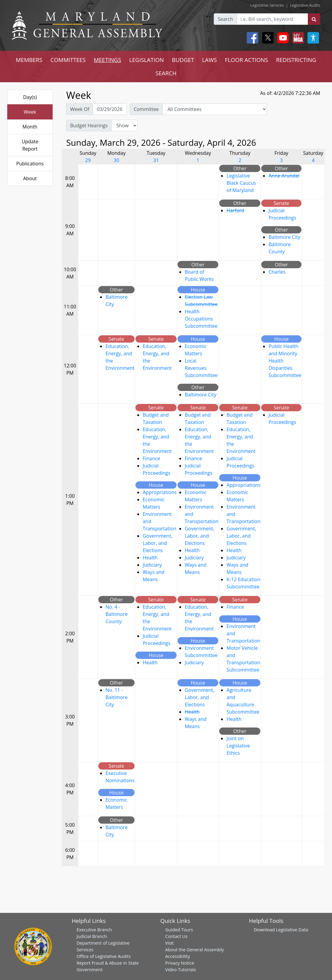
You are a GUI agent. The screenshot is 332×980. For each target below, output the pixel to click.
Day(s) (30, 97)
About (30, 178)
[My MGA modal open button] (297, 38)
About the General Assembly (194, 949)
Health (150, 558)
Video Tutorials (181, 969)
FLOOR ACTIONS (247, 60)
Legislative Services (267, 5)
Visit (169, 943)
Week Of (80, 109)
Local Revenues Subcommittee (201, 368)
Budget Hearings (89, 125)
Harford (235, 210)
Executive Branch (94, 930)
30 (116, 160)
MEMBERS (29, 60)
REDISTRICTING (296, 60)
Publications (30, 164)
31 (156, 160)
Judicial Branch (92, 936)
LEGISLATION (146, 60)
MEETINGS (107, 60)
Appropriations (160, 492)
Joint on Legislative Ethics (238, 746)
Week (30, 112)
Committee (146, 109)
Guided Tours (179, 930)
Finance (151, 458)
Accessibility (177, 956)
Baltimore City (284, 237)
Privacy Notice (180, 963)
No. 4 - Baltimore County (117, 614)
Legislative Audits (305, 5)
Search (225, 19)
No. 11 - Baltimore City (117, 697)
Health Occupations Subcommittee (201, 319)
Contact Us (176, 936)
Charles (277, 272)
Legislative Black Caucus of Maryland (241, 183)
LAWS (209, 60)
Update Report (30, 145)
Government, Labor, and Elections (158, 543)
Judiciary (152, 565)
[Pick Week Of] (110, 109)
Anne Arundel (284, 176)
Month (30, 127)
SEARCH (166, 73)
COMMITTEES (68, 60)
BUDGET (183, 60)
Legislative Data (292, 930)
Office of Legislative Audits (104, 956)
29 (88, 160)
